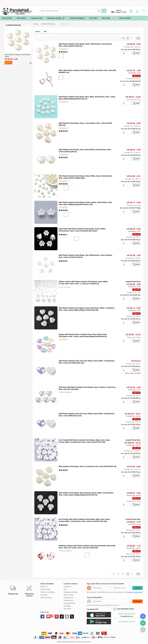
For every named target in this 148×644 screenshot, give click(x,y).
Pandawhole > (64, 49)
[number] (127, 53)
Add (9, 63)
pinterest (57, 617)
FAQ (65, 589)
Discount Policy (46, 598)
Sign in (131, 12)
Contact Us (68, 587)
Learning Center (69, 603)
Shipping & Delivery (71, 592)
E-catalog (67, 606)
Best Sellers (21, 18)
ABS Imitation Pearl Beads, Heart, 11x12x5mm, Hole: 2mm (81, 466)
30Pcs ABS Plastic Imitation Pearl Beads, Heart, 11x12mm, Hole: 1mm (85, 70)
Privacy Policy (45, 589)
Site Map (44, 595)
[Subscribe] (112, 601)
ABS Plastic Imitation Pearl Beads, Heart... (18, 55)
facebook (42, 617)
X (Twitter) (72, 617)
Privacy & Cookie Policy (135, 592)
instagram (67, 617)
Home (36, 24)
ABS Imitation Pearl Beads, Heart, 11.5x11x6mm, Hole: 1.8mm (82, 123)
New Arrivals (7, 18)
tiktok (62, 617)
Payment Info (68, 598)
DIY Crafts (93, 18)
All (45, 32)
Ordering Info (68, 600)
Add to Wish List (31, 63)
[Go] (133, 38)
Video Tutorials (125, 18)
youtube (48, 616)
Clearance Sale (37, 18)
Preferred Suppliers (77, 18)
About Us (44, 587)
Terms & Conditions (47, 592)
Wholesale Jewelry (56, 18)
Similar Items (65, 24)
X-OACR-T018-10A (48, 24)
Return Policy (68, 595)
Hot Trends (108, 18)
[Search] (80, 11)
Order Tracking (143, 616)
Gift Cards (67, 609)
